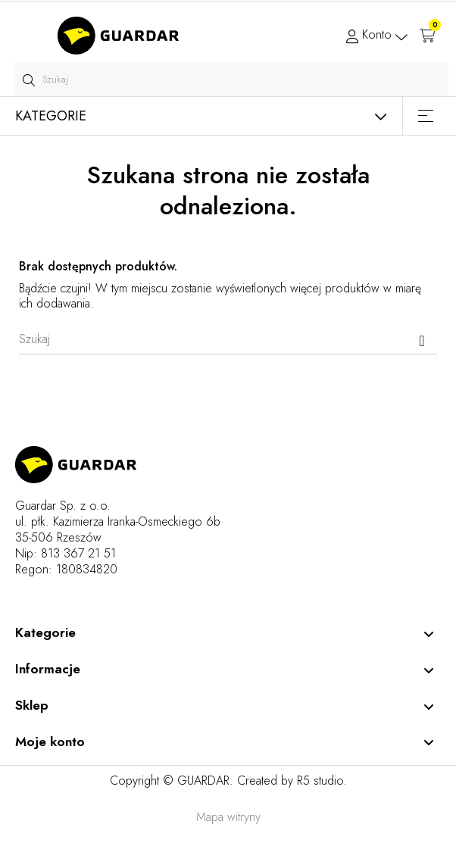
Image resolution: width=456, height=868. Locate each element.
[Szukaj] (228, 339)
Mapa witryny (228, 817)
